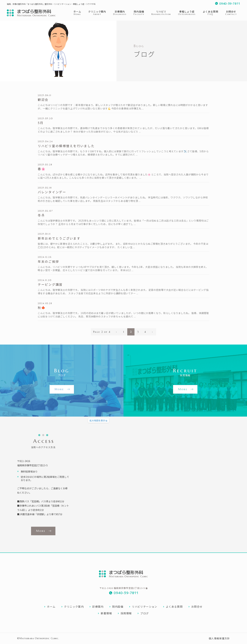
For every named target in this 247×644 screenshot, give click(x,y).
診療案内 (97, 607)
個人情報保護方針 (219, 638)
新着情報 (105, 613)
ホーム (50, 607)
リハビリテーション (143, 607)
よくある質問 (173, 607)
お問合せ (196, 607)
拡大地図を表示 (97, 420)
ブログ (143, 613)
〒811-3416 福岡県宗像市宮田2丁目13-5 (123, 588)
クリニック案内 (73, 607)
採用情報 (125, 613)
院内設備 (117, 607)
